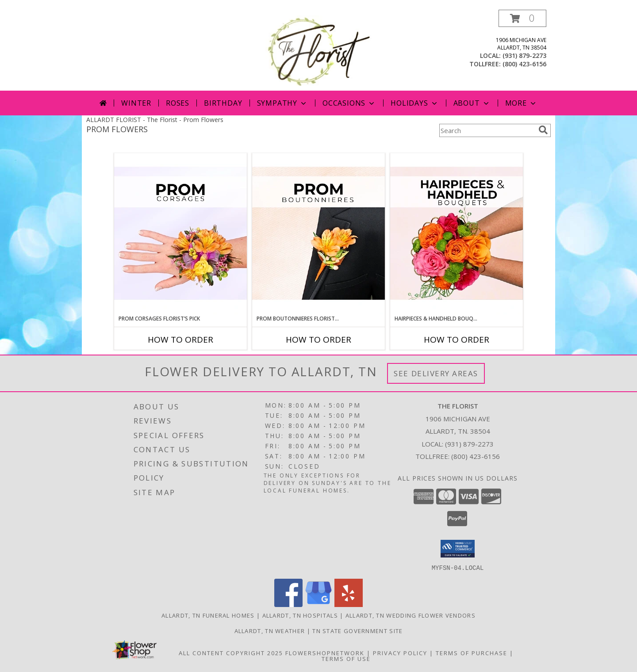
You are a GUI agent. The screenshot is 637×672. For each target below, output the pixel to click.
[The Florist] (318, 50)
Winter (136, 103)
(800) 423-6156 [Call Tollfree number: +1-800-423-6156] (476, 456)
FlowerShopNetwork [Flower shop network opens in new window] (325, 653)
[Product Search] (487, 130)
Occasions (349, 103)
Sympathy (282, 103)
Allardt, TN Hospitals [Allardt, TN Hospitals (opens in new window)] (300, 615)
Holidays (414, 103)
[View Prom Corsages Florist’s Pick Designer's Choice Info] (180, 234)
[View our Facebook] (288, 604)
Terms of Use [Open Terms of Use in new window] (346, 658)
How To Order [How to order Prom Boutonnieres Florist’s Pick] (318, 340)
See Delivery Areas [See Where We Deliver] (436, 373)
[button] (522, 18)
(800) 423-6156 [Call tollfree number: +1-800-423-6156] (524, 64)
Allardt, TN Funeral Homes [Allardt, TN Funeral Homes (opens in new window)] (208, 615)
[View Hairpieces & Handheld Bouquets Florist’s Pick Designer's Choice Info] (457, 234)
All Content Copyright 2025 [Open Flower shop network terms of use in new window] (231, 653)
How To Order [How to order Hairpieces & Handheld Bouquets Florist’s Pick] (457, 340)
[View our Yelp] (349, 604)
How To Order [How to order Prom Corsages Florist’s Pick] (180, 340)
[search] (543, 130)
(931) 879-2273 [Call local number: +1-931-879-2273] (524, 55)
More (521, 103)
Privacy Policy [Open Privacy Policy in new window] (400, 653)
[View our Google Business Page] (318, 604)
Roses (178, 103)
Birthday (223, 103)
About (472, 103)
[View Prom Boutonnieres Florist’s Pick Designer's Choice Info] (318, 234)
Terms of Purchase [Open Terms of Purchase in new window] (472, 653)
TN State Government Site (357, 630)
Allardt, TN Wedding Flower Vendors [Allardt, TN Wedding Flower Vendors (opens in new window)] (411, 615)
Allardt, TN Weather (270, 630)
